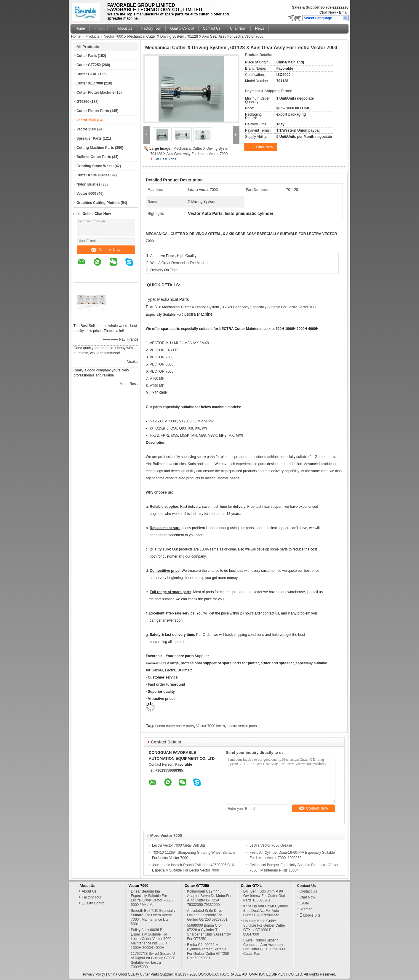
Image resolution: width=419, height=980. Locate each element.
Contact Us (212, 28)
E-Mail (304, 903)
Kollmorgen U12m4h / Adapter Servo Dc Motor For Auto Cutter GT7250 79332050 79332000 (209, 898)
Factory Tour (151, 28)
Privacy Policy (94, 974)
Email (344, 12)
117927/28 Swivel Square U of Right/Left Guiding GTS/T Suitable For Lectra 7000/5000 (153, 960)
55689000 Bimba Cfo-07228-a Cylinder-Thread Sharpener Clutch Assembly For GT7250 (209, 932)
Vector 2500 (86, 129)
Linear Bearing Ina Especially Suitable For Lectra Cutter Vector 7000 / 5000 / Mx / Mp (152, 898)
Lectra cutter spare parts (175, 726)
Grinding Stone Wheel (95, 166)
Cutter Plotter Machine (95, 92)
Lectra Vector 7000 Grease (271, 845)
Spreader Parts (89, 138)
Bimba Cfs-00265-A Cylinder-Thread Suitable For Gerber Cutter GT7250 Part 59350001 (208, 951)
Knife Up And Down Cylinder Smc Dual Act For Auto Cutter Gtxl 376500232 (266, 911)
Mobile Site (310, 915)
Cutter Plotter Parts (93, 111)
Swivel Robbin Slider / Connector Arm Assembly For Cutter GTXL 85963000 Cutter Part (265, 947)
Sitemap (306, 909)
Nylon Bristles (88, 184)
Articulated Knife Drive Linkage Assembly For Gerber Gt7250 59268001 (207, 915)
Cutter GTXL (87, 74)
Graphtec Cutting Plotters (98, 203)
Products (101, 28)
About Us (125, 28)
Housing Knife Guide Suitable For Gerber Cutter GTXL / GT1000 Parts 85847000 (264, 928)
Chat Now (328, 12)
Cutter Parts (87, 56)
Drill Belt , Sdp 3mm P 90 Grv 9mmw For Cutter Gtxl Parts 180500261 (264, 896)
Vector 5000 (86, 194)
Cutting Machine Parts (95, 148)
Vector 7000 (113, 36)
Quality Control (182, 28)
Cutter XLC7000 (90, 83)
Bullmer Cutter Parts (94, 157)
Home (80, 28)
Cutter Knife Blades (93, 175)
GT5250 (83, 102)
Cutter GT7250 (89, 65)
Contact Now (106, 250)
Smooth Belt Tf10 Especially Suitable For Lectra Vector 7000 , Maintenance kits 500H (153, 917)
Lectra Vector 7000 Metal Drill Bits (179, 845)
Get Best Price (165, 159)
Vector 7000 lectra (211, 726)
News (260, 28)
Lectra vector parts (242, 726)
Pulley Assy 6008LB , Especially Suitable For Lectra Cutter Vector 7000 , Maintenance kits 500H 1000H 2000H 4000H (152, 939)
